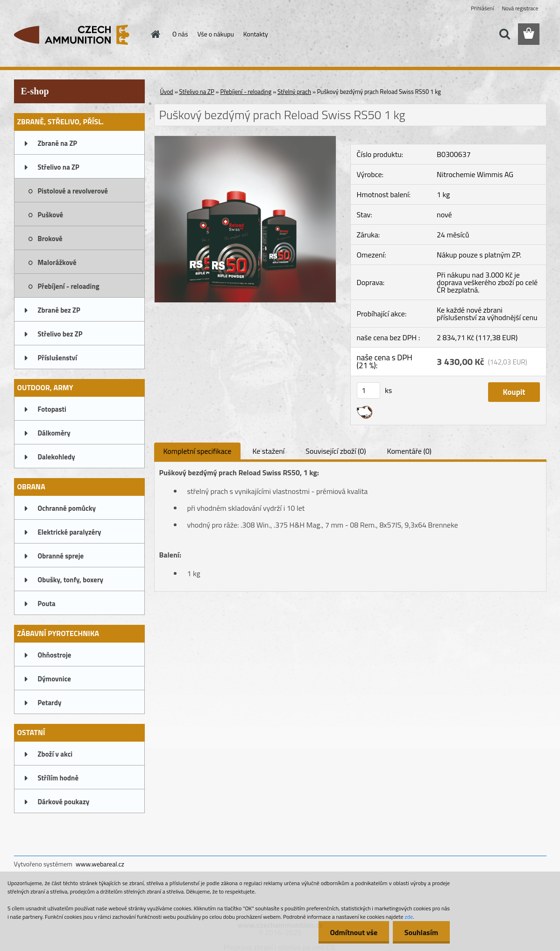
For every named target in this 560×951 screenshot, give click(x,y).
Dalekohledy (57, 457)
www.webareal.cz (100, 864)
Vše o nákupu (215, 34)
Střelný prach (294, 92)
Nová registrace (520, 8)
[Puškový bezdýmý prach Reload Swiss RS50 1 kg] (245, 140)
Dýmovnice (54, 679)
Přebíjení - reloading (69, 286)
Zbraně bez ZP (59, 310)
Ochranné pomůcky (67, 508)
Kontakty (256, 34)
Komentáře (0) (409, 451)
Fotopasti (52, 409)
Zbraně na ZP (58, 143)
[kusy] (369, 390)
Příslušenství (58, 358)
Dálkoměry (54, 433)
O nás (180, 34)
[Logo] (78, 35)
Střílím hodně (58, 778)
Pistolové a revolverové (73, 191)
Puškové (51, 215)
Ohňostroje (55, 655)
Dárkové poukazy (64, 802)
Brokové (50, 239)
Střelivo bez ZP (60, 334)
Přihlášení (482, 8)
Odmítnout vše (354, 932)
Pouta (47, 604)
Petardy (50, 703)
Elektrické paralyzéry (70, 532)
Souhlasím (421, 932)
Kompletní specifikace (198, 451)
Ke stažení (268, 451)
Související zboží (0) (336, 451)
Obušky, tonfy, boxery (71, 580)
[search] (504, 34)
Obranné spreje (61, 556)
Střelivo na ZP (59, 167)
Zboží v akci (55, 754)
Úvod (167, 92)
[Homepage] (155, 34)
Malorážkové (57, 262)
